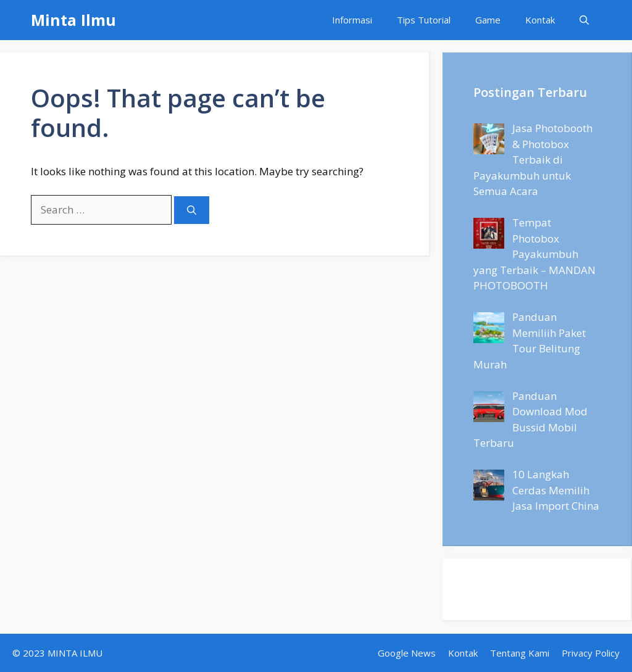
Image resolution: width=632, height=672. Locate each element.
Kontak (540, 20)
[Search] (192, 210)
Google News (407, 653)
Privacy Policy (591, 653)
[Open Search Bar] (584, 20)
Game (488, 20)
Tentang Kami (520, 653)
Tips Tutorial (424, 20)
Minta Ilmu (73, 20)
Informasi (352, 20)
